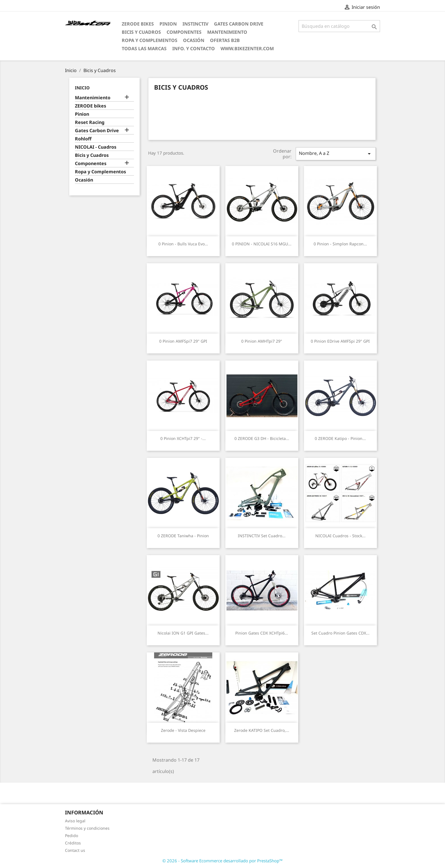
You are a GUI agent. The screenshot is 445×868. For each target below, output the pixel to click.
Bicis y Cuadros (141, 32)
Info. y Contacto (194, 49)
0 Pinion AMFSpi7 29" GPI (183, 341)
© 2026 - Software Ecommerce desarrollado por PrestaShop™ (222, 861)
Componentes (184, 32)
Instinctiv (195, 24)
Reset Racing (90, 122)
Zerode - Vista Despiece (183, 730)
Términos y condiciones (87, 828)
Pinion (168, 24)
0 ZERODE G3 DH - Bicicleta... (262, 438)
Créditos (73, 843)
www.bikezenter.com (247, 49)
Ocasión (194, 40)
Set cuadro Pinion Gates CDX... (340, 633)
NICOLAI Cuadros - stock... (340, 536)
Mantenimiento (227, 32)
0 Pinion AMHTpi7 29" (262, 341)
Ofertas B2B (225, 40)
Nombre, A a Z (336, 154)
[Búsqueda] (339, 26)
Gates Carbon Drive (239, 24)
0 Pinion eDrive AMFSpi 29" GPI (340, 341)
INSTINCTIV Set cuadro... (262, 536)
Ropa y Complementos (150, 40)
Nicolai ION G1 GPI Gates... (183, 633)
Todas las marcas (144, 49)
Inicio (82, 88)
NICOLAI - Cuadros (96, 147)
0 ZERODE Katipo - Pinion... (340, 438)
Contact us (75, 850)
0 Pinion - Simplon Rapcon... (340, 244)
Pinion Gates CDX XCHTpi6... (262, 633)
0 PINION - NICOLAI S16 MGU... (262, 244)
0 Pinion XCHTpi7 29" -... (183, 438)
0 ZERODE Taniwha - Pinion (183, 536)
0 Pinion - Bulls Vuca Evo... (183, 244)
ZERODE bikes (138, 24)
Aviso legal (75, 821)
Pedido (72, 836)
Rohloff (83, 139)
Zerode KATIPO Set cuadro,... (262, 730)
